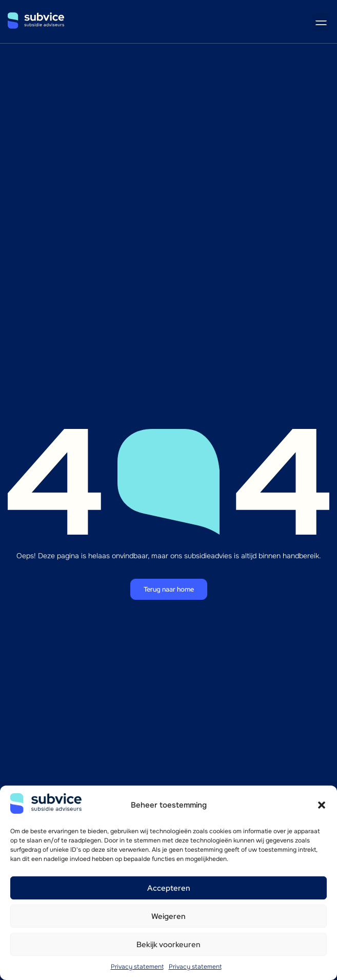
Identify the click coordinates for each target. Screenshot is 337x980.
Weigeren (168, 916)
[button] (322, 805)
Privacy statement (137, 967)
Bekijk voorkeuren (168, 945)
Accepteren (169, 888)
